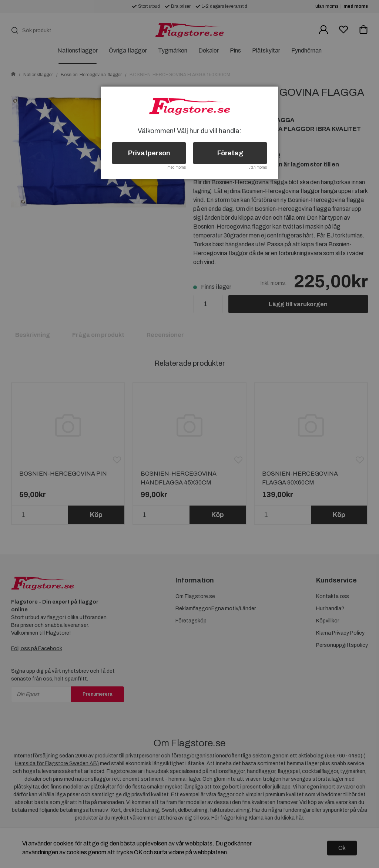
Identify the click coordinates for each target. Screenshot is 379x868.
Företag (230, 153)
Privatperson (149, 153)
